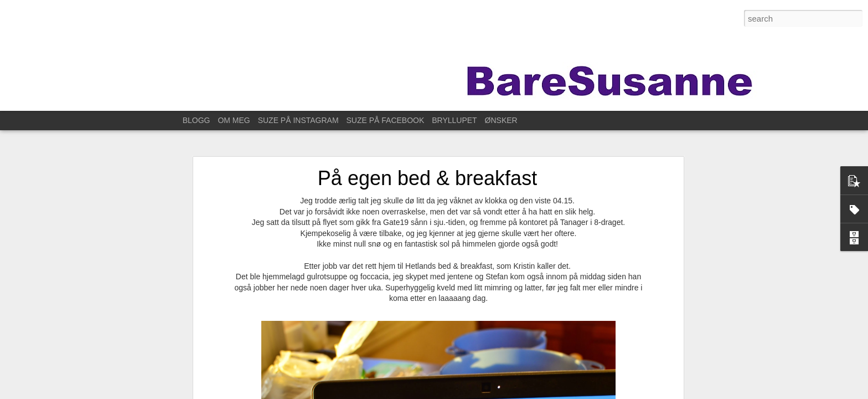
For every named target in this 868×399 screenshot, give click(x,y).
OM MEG (234, 120)
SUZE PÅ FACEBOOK (386, 120)
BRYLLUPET (454, 120)
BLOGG (197, 120)
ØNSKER (501, 120)
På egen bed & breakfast (427, 170)
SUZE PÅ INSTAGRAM (298, 120)
